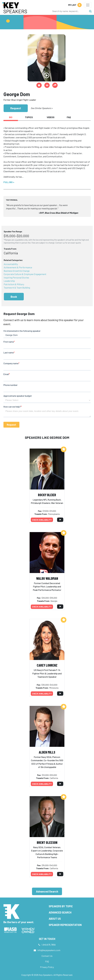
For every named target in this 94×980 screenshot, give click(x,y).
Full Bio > (9, 182)
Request (16, 108)
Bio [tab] (11, 117)
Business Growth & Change (17, 271)
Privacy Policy (47, 967)
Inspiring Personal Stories (16, 278)
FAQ (47, 961)
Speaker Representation (65, 925)
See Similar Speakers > (42, 108)
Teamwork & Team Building (17, 288)
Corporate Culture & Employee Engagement (25, 274)
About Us (55, 919)
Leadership (9, 281)
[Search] (69, 11)
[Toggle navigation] (88, 5)
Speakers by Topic (61, 906)
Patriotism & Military (14, 284)
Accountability (11, 264)
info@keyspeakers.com (49, 950)
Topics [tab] (29, 117)
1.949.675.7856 (49, 945)
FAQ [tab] (69, 117)
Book (14, 297)
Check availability (42, 520)
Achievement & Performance (18, 267)
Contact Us (47, 956)
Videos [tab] (51, 117)
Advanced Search (47, 891)
